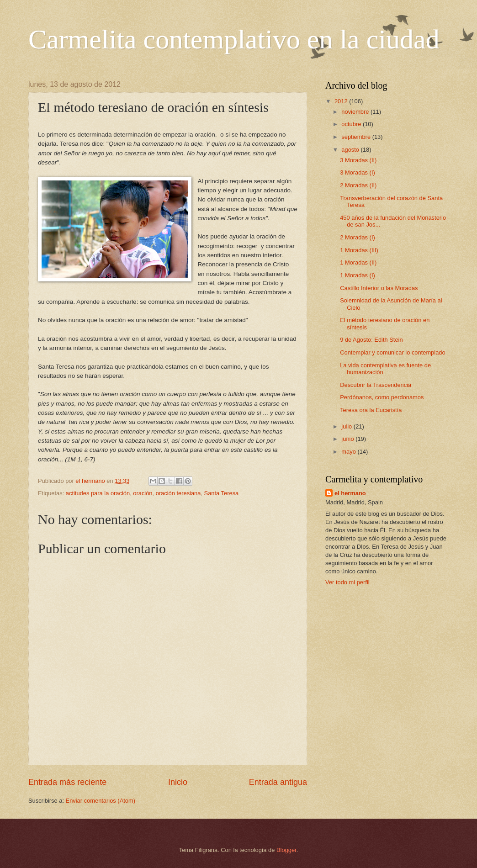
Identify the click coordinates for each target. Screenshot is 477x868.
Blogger (286, 850)
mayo (349, 452)
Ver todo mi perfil (347, 582)
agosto (351, 150)
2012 (342, 101)
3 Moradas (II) (358, 160)
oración (143, 493)
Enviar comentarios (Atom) (101, 801)
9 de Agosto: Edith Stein (371, 340)
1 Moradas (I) (358, 275)
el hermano (350, 493)
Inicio (178, 782)
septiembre (357, 137)
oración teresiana (178, 493)
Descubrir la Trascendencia (376, 385)
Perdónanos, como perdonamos (382, 397)
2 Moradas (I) (358, 237)
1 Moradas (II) (358, 262)
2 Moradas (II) (358, 185)
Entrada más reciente (67, 782)
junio (348, 439)
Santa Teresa (222, 493)
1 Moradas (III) (359, 250)
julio (347, 426)
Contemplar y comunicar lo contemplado (392, 352)
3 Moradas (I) (358, 172)
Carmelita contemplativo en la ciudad (234, 39)
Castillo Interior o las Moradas (379, 288)
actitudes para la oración (98, 493)
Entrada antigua (278, 782)
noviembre (356, 112)
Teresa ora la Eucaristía (371, 410)
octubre (352, 124)
